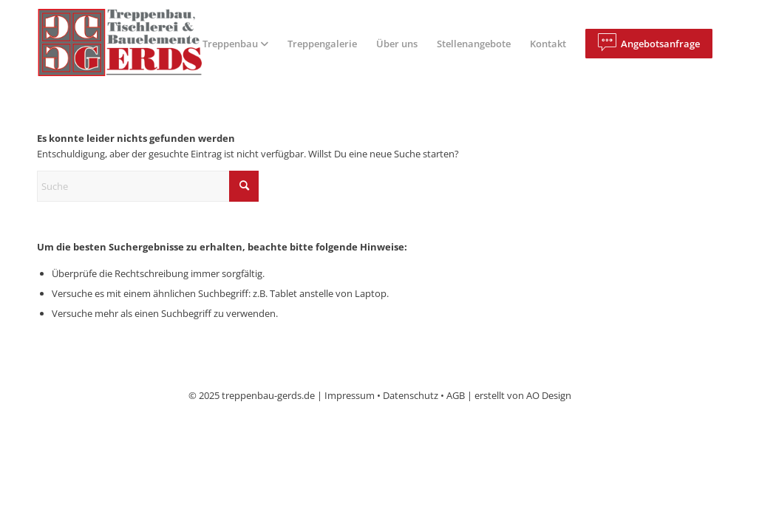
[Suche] (148, 186)
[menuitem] (235, 44)
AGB (456, 395)
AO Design (549, 395)
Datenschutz (411, 395)
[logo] (132, 44)
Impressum (350, 395)
